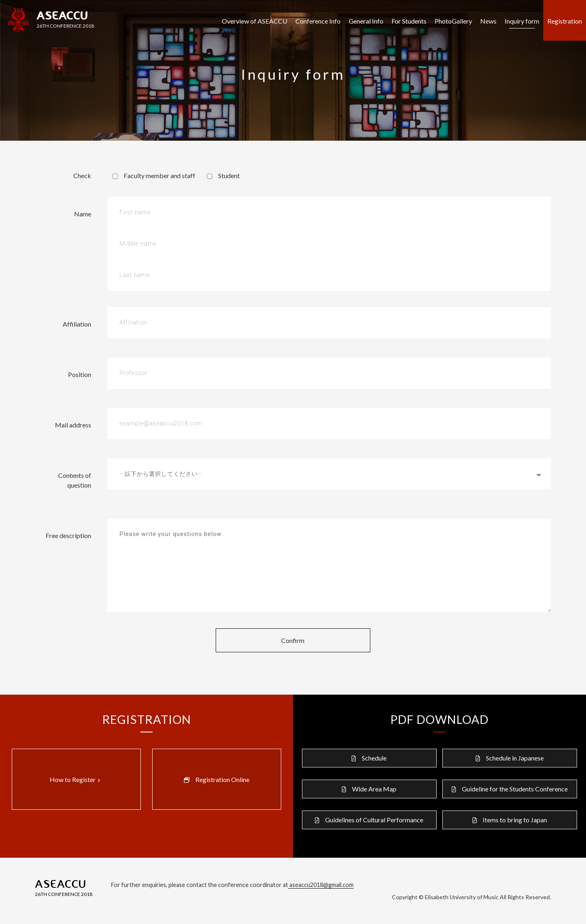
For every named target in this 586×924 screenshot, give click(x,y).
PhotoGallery (453, 21)
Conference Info (318, 21)
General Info (366, 21)
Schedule (374, 758)
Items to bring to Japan (515, 820)
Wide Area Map (374, 789)
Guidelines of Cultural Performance (374, 820)
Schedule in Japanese (515, 758)
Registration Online (222, 779)
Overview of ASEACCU (255, 21)
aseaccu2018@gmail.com (321, 885)
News (488, 21)
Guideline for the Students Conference (515, 789)
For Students (409, 21)
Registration (565, 21)
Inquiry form (522, 21)
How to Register (76, 780)
